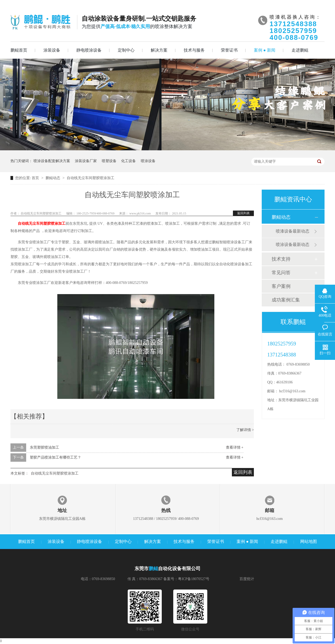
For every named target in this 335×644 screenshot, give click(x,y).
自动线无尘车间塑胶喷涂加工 (91, 178)
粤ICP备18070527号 (194, 579)
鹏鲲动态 (53, 178)
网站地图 (309, 541)
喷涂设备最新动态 (293, 244)
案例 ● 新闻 (265, 50)
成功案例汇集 (286, 300)
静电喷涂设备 (89, 50)
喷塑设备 (109, 161)
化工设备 (129, 161)
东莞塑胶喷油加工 (44, 447)
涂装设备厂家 (86, 161)
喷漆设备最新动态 (293, 231)
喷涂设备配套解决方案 (52, 161)
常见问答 (281, 273)
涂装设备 (52, 50)
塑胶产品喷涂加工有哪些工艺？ (55, 457)
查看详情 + (235, 447)
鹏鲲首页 (19, 50)
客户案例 (281, 286)
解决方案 (159, 50)
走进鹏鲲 (300, 50)
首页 (36, 178)
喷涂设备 (148, 161)
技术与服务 (194, 50)
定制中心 (126, 50)
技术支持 (281, 259)
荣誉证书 (229, 50)
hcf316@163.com (292, 391)
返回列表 (243, 213)
